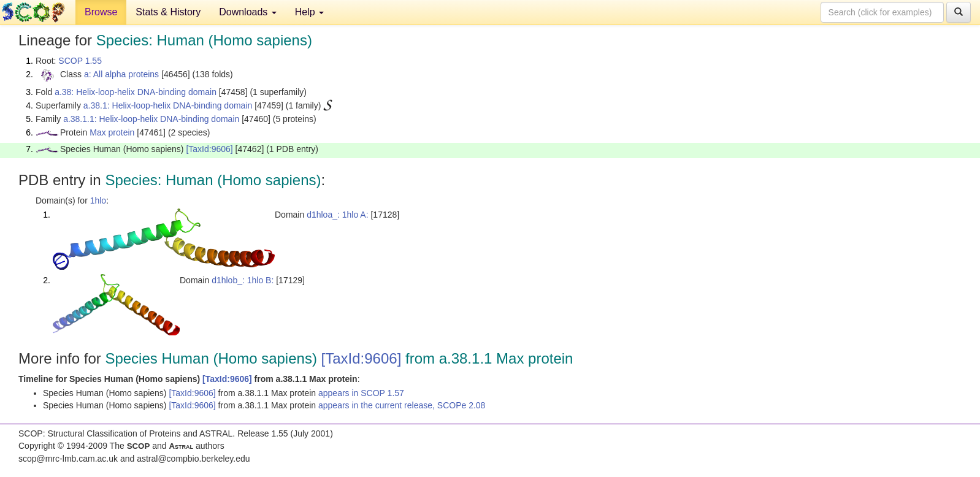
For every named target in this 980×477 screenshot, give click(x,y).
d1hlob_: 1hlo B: (243, 280)
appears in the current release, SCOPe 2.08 (402, 405)
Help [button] (309, 12)
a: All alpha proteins (121, 74)
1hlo (98, 200)
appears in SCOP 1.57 (361, 393)
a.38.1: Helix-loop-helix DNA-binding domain (168, 105)
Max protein (112, 132)
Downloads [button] (248, 12)
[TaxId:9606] (209, 149)
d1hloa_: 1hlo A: (337, 215)
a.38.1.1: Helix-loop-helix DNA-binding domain (151, 119)
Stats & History (168, 12)
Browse (101, 12)
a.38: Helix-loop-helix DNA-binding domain (136, 92)
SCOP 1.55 (80, 61)
